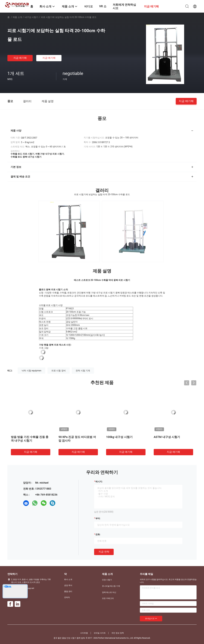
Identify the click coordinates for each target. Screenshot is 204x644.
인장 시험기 (107, 580)
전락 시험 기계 (83, 371)
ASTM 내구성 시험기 (167, 437)
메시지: (99, 482)
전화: (98, 534)
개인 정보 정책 (118, 633)
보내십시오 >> (151, 618)
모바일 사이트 (100, 633)
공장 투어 (68, 585)
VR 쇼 (103, 6)
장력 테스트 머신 (109, 592)
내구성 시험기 (31, 17)
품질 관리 (68, 591)
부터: (98, 518)
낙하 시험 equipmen (31, 371)
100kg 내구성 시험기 (119, 437)
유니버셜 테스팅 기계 (111, 586)
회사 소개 (68, 579)
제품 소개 (17, 17)
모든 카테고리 (108, 598)
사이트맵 (84, 633)
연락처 (67, 597)
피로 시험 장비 (59, 371)
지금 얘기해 (20, 58)
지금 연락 (104, 552)
